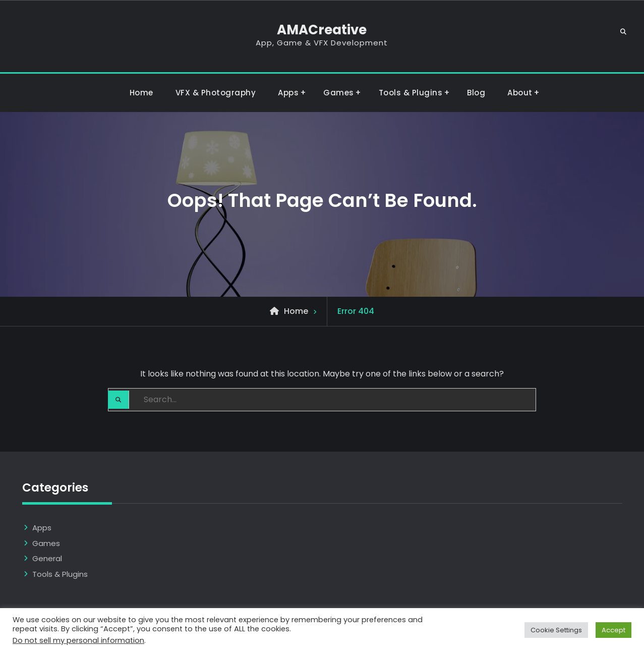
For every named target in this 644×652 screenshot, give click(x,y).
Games (339, 93)
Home (141, 93)
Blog (476, 93)
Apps (288, 93)
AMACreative (322, 30)
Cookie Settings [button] (556, 630)
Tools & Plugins (411, 93)
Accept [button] (613, 630)
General (47, 558)
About (520, 93)
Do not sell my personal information (78, 640)
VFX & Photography (216, 93)
